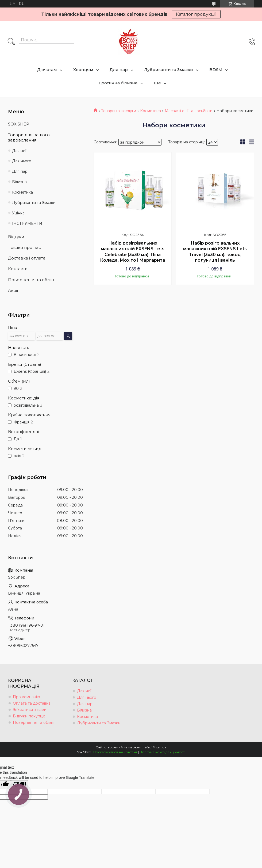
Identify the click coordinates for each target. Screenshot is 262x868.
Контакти (18, 269)
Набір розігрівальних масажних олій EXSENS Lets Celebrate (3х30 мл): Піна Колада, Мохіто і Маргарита (133, 252)
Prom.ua (159, 747)
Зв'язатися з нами (30, 710)
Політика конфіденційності (162, 752)
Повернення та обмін (31, 280)
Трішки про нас (24, 247)
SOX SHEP (19, 124)
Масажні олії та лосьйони (189, 111)
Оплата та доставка (32, 703)
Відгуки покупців (29, 716)
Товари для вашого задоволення (29, 137)
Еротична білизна (118, 83)
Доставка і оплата (27, 258)
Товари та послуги (119, 111)
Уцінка (18, 213)
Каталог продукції (196, 14)
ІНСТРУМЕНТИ (27, 223)
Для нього (22, 161)
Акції (13, 290)
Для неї (19, 151)
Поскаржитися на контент (115, 752)
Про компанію (26, 697)
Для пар (119, 70)
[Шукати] (11, 42)
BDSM (216, 70)
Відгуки (16, 237)
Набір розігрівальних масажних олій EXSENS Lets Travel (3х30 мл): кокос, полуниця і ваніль (215, 252)
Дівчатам (47, 70)
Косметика (151, 111)
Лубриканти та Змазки (169, 70)
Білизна (19, 182)
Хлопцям (83, 70)
